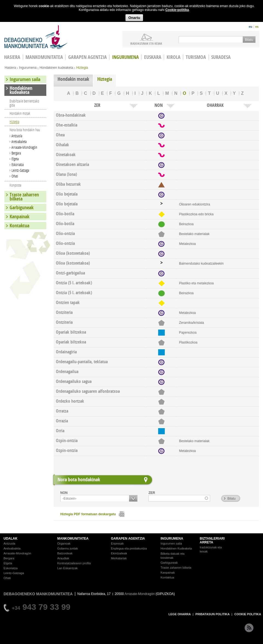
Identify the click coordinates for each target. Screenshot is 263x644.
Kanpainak (19, 217)
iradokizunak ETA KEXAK (146, 43)
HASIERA (12, 57)
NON (64, 493)
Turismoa (196, 57)
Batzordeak (65, 553)
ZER (152, 493)
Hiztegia (105, 79)
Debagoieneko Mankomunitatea (36, 37)
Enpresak (117, 543)
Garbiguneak (22, 207)
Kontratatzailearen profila (74, 563)
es (257, 27)
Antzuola (17, 136)
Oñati (15, 176)
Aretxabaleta (19, 141)
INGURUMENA (172, 539)
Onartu (134, 18)
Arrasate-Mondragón (24, 147)
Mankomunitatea (44, 57)
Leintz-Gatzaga (20, 170)
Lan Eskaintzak (68, 568)
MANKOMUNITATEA (73, 539)
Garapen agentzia (88, 57)
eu (251, 27)
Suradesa (221, 57)
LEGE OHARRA (180, 614)
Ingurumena (125, 57)
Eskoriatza (18, 164)
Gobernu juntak (68, 548)
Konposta (15, 185)
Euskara (153, 57)
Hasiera (10, 68)
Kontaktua (19, 226)
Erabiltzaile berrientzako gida (24, 103)
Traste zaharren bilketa (24, 197)
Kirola (174, 57)
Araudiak (63, 558)
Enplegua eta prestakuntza (129, 548)
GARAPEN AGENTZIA (128, 539)
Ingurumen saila (25, 79)
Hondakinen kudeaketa (56, 68)
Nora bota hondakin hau (25, 130)
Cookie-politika (177, 10)
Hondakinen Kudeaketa (176, 548)
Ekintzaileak (119, 553)
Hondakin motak (73, 79)
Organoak (64, 543)
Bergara (16, 153)
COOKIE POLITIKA (248, 614)
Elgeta (15, 159)
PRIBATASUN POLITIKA (212, 614)
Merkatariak (119, 558)
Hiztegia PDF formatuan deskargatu (88, 514)
